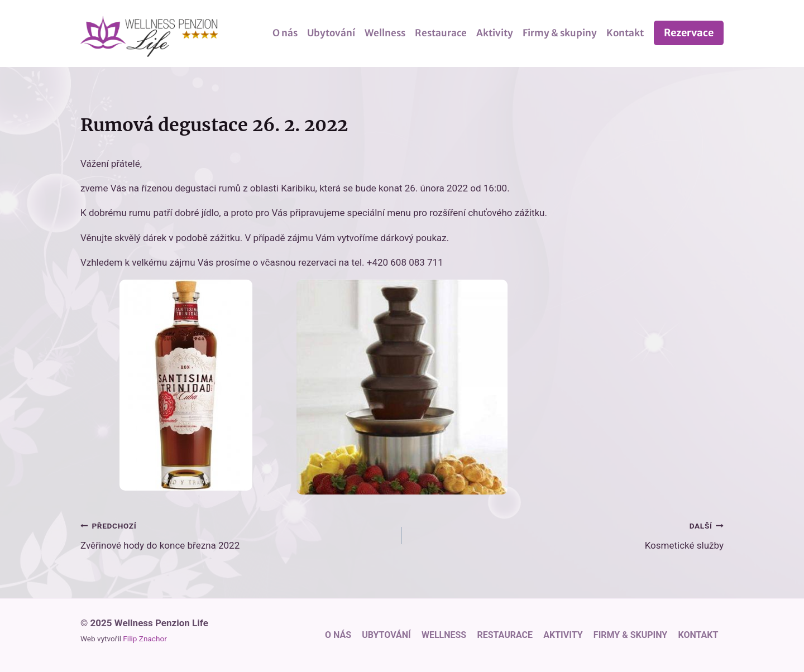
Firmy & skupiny (560, 33)
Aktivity (495, 33)
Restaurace (441, 33)
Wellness (385, 33)
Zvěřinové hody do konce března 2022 (236, 534)
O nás (285, 33)
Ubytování (331, 33)
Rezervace (689, 33)
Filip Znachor (145, 639)
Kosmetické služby (568, 534)
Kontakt (625, 33)
